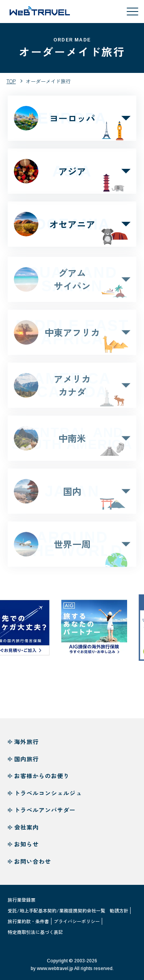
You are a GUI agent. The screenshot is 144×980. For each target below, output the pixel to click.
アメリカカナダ (72, 389)
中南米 (72, 442)
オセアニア (72, 224)
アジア (72, 171)
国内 (72, 495)
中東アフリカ (72, 336)
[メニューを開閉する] (132, 12)
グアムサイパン (72, 283)
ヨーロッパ (72, 118)
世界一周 (72, 547)
